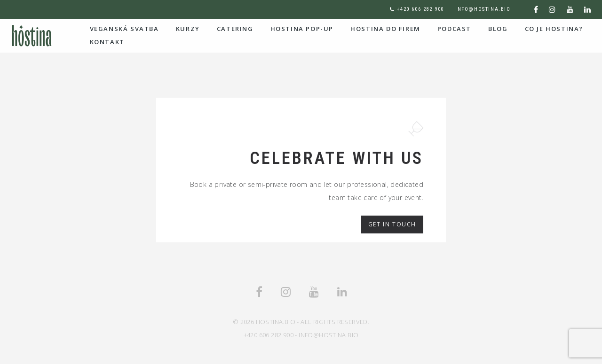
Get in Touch (392, 224)
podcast (454, 29)
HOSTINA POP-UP (302, 29)
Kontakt (107, 42)
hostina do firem (385, 29)
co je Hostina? (554, 29)
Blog (498, 29)
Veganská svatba (124, 29)
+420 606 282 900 (420, 9)
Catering (235, 29)
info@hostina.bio (483, 9)
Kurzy (188, 29)
